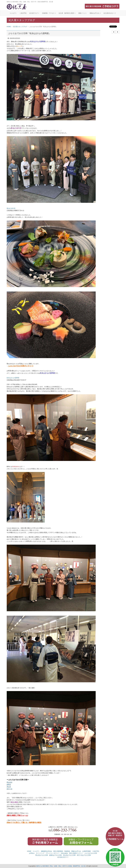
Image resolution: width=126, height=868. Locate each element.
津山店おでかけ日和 (69, 855)
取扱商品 (67, 851)
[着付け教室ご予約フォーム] (17, 815)
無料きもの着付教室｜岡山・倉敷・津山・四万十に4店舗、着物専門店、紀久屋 (61, 866)
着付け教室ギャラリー (76, 853)
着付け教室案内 (58, 851)
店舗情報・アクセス (49, 13)
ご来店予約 (23, 13)
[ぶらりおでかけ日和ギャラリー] (21, 366)
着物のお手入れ (95, 13)
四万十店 (9, 789)
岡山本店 (9, 782)
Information (64, 853)
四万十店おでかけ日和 (84, 855)
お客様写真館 (87, 851)
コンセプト (13, 13)
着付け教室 (14, 802)
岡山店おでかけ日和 (42, 855)
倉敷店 (9, 784)
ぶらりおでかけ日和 (91, 853)
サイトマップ (40, 853)
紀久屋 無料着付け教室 (67, 13)
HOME (9, 27)
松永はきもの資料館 (13, 378)
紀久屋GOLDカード (110, 13)
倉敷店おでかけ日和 (55, 855)
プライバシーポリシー (53, 853)
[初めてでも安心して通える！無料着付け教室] (24, 823)
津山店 (9, 787)
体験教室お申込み (46, 851)
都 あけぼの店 (11, 208)
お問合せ (32, 853)
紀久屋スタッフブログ (20, 27)
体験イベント (83, 13)
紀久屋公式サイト (63, 857)
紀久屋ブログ (34, 13)
